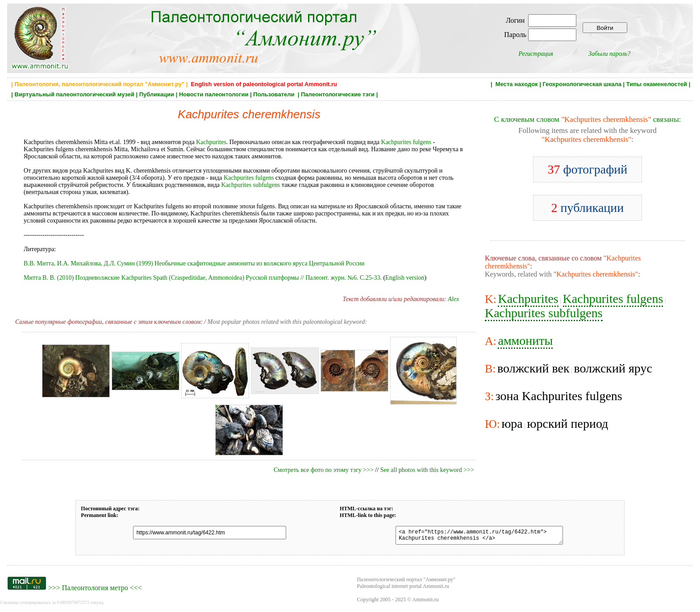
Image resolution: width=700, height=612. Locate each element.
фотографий (588, 169)
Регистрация (536, 54)
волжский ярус (613, 368)
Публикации (157, 94)
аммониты (525, 341)
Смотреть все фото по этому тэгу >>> (324, 470)
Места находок (517, 84)
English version (405, 278)
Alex (453, 299)
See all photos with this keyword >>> (427, 470)
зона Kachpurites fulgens (559, 396)
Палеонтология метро (95, 590)
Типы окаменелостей (657, 84)
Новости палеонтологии (214, 94)
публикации (588, 208)
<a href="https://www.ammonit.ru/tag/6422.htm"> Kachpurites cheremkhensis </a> (473, 537)
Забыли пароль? (609, 54)
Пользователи (275, 94)
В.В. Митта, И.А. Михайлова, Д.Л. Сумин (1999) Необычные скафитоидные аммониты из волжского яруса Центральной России (194, 263)
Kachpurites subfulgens (250, 185)
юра (512, 424)
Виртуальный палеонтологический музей (75, 94)
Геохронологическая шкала (582, 84)
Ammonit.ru (426, 602)
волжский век (533, 368)
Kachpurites (211, 142)
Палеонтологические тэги (338, 94)
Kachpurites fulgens (406, 142)
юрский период (568, 424)
